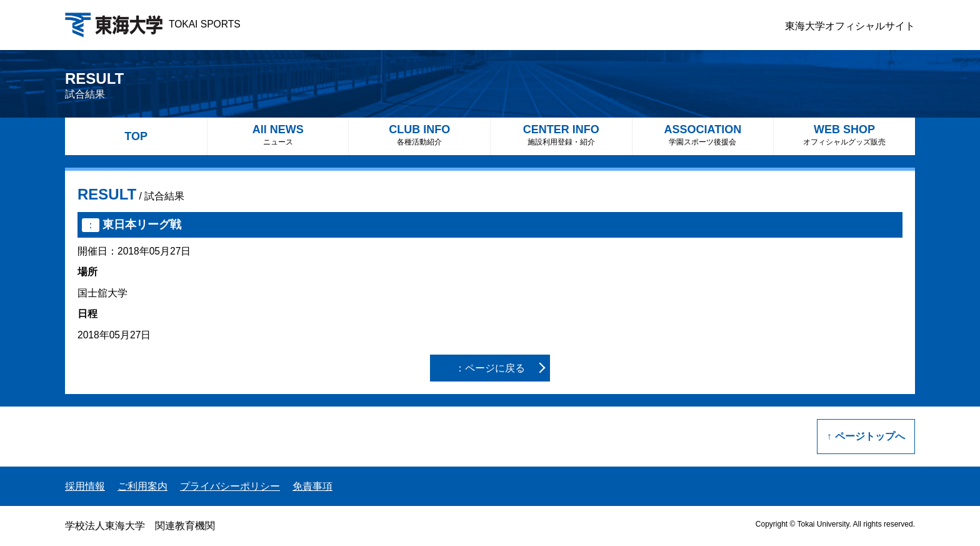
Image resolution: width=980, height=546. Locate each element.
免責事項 (312, 486)
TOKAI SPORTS (153, 24)
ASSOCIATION (703, 135)
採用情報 (85, 486)
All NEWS (278, 135)
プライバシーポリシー (230, 486)
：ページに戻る (490, 368)
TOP (136, 136)
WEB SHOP (844, 135)
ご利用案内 (142, 486)
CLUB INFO (419, 135)
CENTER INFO (561, 135)
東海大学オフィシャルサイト (850, 26)
